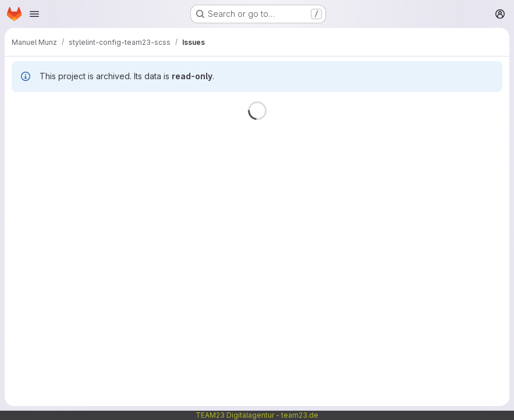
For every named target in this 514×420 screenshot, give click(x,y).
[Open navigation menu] (34, 14)
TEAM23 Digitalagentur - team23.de (257, 415)
